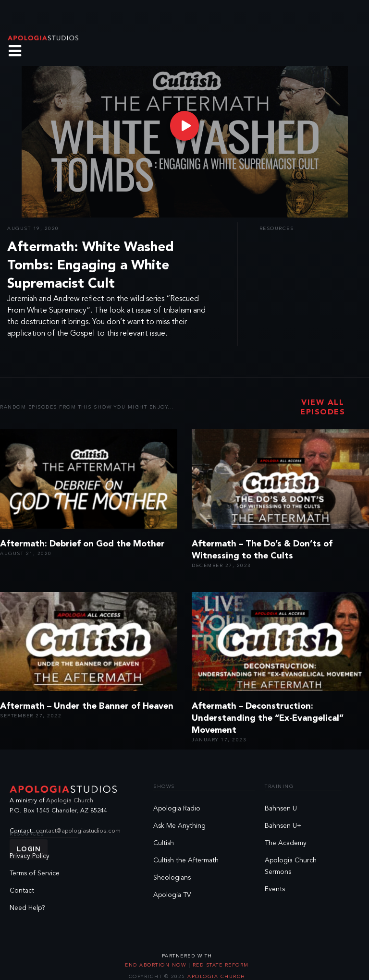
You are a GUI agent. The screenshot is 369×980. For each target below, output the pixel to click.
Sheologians (172, 878)
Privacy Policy (30, 856)
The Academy (286, 843)
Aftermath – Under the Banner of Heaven (87, 706)
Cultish (164, 843)
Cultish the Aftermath (186, 860)
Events (275, 889)
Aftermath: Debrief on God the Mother (82, 544)
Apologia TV (172, 895)
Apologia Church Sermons (291, 866)
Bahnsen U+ (283, 826)
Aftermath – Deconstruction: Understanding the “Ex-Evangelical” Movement (268, 718)
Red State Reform (220, 965)
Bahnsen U (281, 809)
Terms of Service (35, 873)
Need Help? (27, 908)
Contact (22, 891)
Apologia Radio (177, 809)
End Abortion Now (157, 965)
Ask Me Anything (179, 826)
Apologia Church (70, 801)
